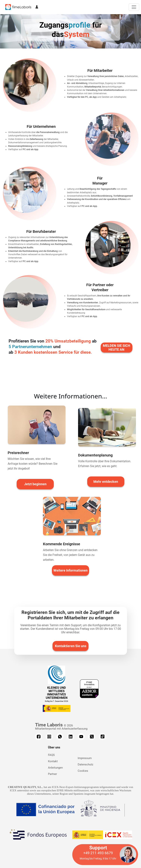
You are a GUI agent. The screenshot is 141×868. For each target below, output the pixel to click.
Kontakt (53, 761)
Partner (52, 774)
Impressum (85, 758)
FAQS (51, 755)
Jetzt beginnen (35, 484)
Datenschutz (85, 764)
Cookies (83, 771)
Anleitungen (55, 768)
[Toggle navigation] (134, 7)
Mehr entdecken (106, 482)
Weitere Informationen (70, 570)
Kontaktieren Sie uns (71, 646)
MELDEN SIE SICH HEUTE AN (117, 348)
